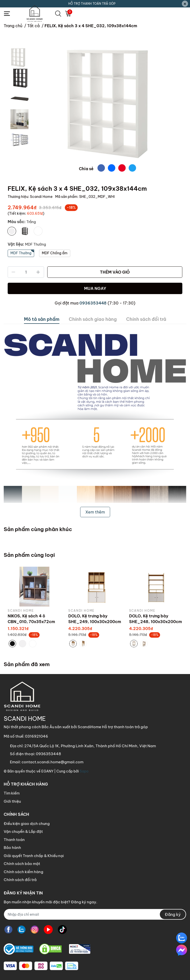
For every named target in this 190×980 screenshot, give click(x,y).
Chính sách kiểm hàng (24, 872)
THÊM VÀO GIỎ (115, 272)
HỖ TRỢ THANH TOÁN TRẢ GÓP (92, 4)
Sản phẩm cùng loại (29, 555)
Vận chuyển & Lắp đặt (23, 831)
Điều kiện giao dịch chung (27, 824)
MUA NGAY (95, 288)
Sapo (84, 771)
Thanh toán (14, 840)
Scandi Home (42, 197)
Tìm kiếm (12, 793)
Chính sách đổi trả (20, 880)
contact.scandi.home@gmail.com (52, 762)
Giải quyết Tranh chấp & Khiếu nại (34, 856)
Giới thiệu (12, 801)
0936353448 (93, 303)
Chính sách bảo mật (22, 864)
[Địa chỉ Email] (95, 914)
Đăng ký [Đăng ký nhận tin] (173, 914)
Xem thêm (95, 512)
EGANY (47, 771)
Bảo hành (12, 848)
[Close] (185, 4)
